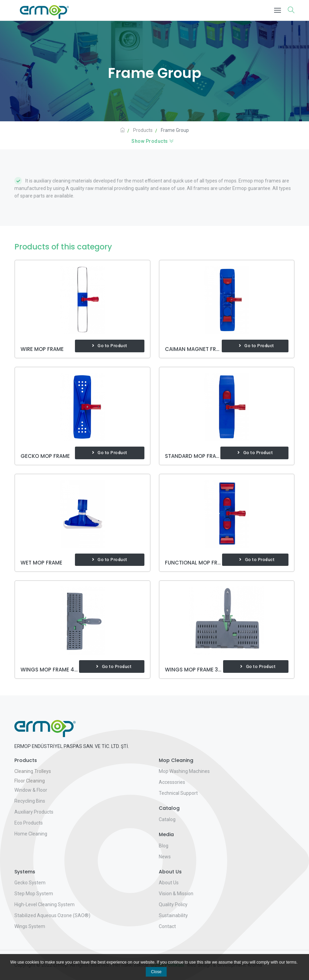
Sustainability (173, 915)
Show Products (153, 141)
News (165, 857)
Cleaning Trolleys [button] (33, 771)
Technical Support (178, 793)
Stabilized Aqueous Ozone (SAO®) (52, 915)
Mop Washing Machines (184, 771)
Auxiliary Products (34, 812)
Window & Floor (31, 790)
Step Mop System (34, 894)
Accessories (172, 782)
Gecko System (30, 883)
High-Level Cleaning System (44, 904)
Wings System (30, 926)
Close (156, 972)
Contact (167, 926)
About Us (169, 883)
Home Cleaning (31, 834)
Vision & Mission (176, 894)
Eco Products (29, 823)
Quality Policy (173, 904)
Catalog (167, 819)
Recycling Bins (30, 801)
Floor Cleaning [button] (30, 781)
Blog (164, 846)
